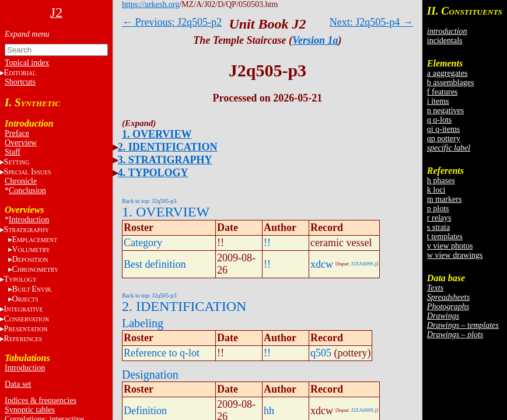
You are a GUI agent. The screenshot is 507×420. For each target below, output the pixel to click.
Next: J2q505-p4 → (371, 22)
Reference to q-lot (162, 353)
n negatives (445, 111)
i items (438, 101)
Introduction (29, 220)
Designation (150, 374)
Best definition (155, 264)
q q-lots (439, 120)
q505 (321, 353)
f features (442, 92)
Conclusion (27, 190)
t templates (445, 237)
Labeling (143, 323)
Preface (17, 133)
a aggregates (447, 73)
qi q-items (443, 129)
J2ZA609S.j (364, 264)
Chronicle (21, 181)
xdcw (322, 264)
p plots (438, 209)
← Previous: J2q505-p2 (172, 22)
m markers (444, 199)
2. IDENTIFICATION (168, 147)
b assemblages (450, 83)
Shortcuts (20, 82)
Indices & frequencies (41, 400)
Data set (18, 384)
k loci (436, 190)
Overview (21, 143)
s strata (438, 227)
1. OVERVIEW (157, 134)
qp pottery (444, 139)
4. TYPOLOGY (153, 173)
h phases (441, 181)
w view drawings (455, 255)
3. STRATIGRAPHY (165, 160)
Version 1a (315, 40)
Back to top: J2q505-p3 (149, 201)
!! (267, 243)
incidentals (445, 41)
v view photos (450, 246)
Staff (13, 152)
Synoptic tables (30, 410)
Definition (145, 411)
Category (143, 243)
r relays (439, 218)
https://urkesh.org (151, 4)
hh (269, 411)
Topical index (27, 63)
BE (32, 289)
